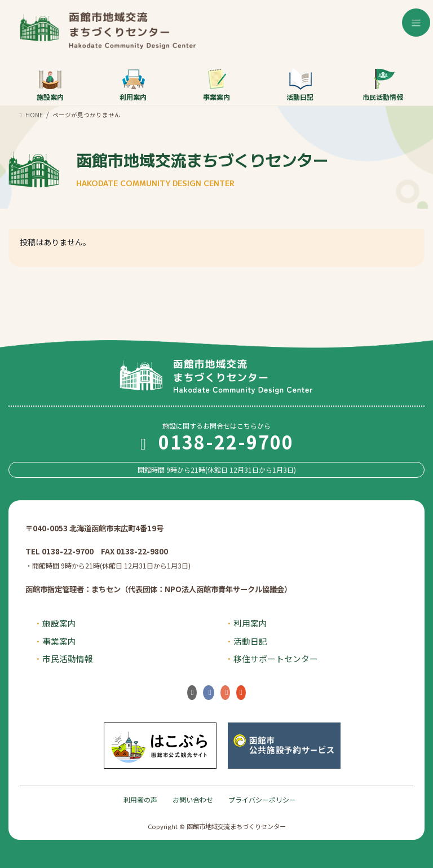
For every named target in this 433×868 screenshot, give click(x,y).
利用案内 (133, 85)
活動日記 (300, 85)
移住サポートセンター (276, 658)
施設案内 (50, 85)
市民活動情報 (383, 85)
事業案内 (216, 85)
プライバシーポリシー (262, 799)
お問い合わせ (193, 799)
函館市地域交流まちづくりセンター (202, 168)
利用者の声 (140, 799)
